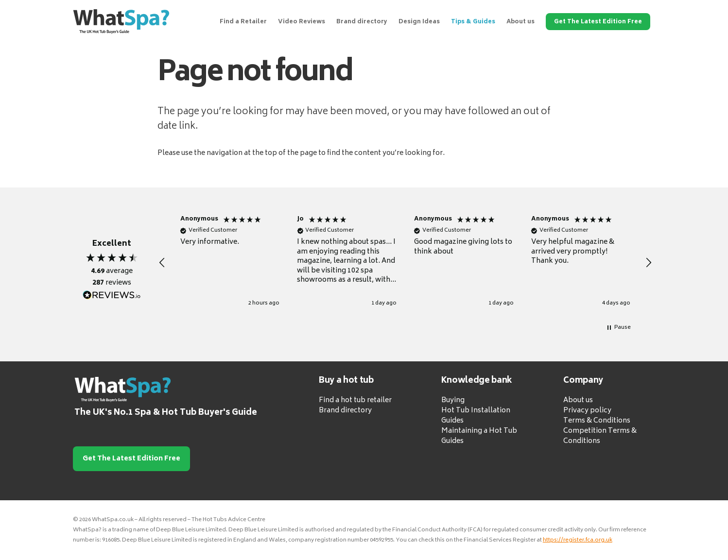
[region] (405, 263)
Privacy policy (587, 411)
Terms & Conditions (597, 421)
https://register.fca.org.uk (578, 540)
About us (520, 22)
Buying (453, 400)
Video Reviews (302, 22)
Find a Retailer (243, 22)
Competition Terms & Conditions (600, 436)
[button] (162, 263)
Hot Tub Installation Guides (476, 416)
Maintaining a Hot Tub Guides (479, 436)
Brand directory (362, 22)
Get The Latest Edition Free (598, 22)
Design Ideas (419, 22)
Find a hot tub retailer (355, 400)
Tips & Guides (473, 22)
